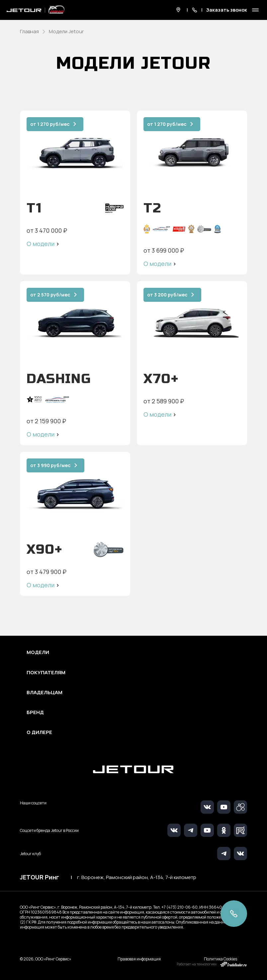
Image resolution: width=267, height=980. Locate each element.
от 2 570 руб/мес (50, 295)
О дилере (39, 732)
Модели (38, 652)
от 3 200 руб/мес (167, 295)
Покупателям (46, 673)
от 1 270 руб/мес (50, 124)
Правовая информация (139, 959)
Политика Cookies (221, 959)
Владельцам (44, 693)
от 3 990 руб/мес (50, 465)
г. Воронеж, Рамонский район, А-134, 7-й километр (137, 877)
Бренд (35, 712)
